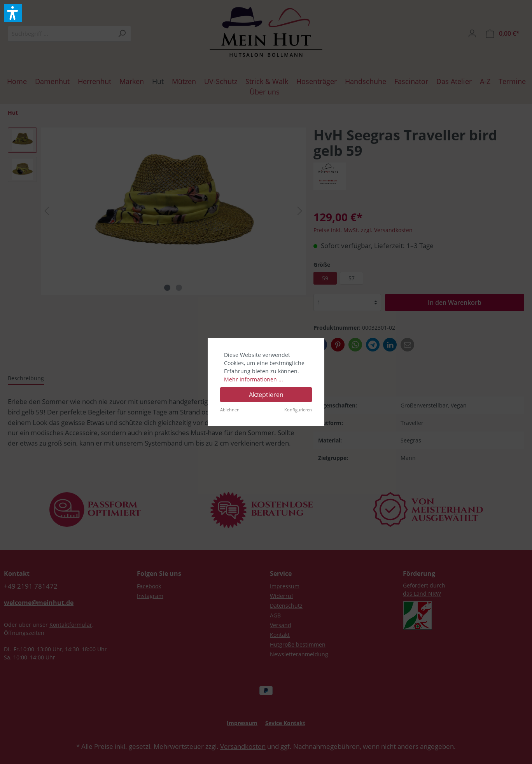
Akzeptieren (266, 395)
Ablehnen (230, 410)
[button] (13, 13)
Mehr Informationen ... (254, 379)
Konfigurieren (298, 410)
